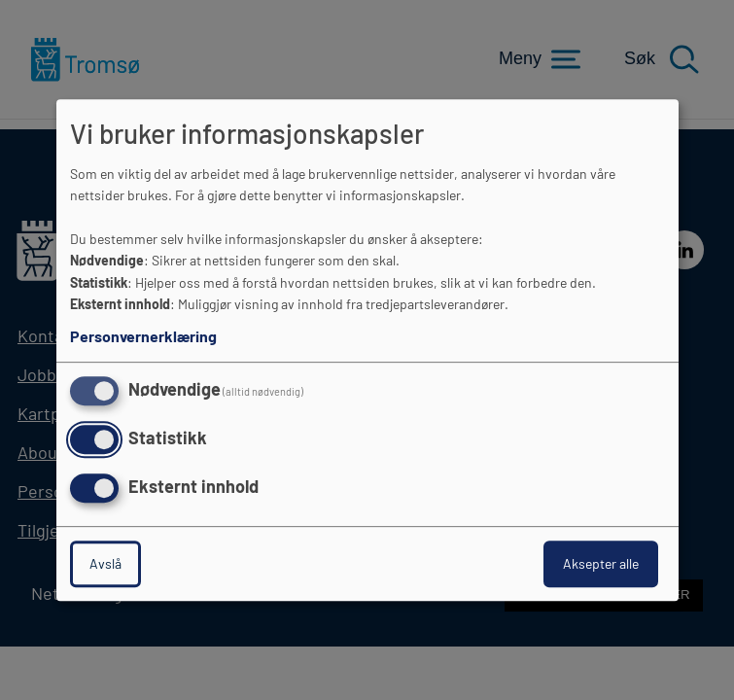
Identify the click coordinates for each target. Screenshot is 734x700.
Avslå (105, 563)
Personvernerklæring (143, 336)
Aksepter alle (601, 563)
